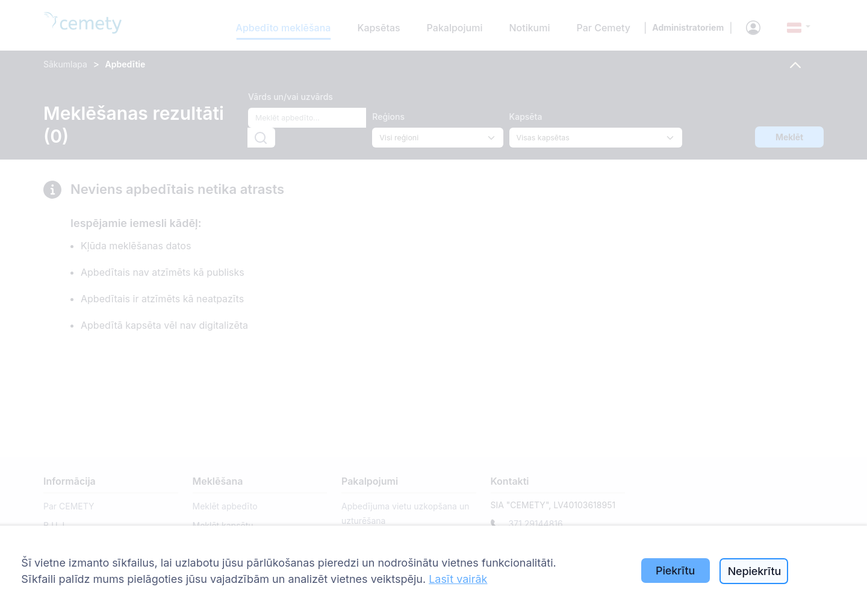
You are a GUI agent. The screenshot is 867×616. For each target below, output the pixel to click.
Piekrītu (675, 571)
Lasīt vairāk (458, 579)
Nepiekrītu (755, 571)
